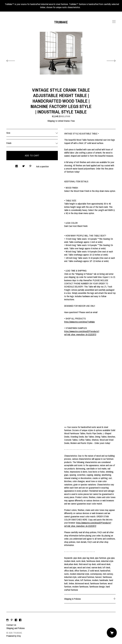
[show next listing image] (109, 60)
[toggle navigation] (114, 22)
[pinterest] (12, 620)
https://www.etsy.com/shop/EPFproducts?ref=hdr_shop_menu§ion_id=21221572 (82, 333)
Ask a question (42, 166)
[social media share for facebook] (17, 165)
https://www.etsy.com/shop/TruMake (79, 322)
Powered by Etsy (14, 636)
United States (64, 121)
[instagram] (7, 620)
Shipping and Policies (16, 628)
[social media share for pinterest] (30, 165)
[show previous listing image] (13, 60)
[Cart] (112, 633)
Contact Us (11, 625)
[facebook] (16, 620)
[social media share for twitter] (24, 165)
